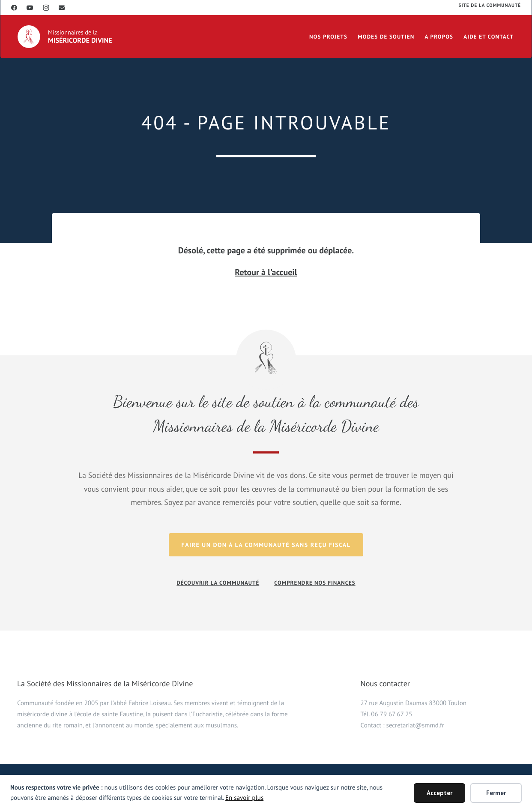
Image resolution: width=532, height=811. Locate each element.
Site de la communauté (490, 6)
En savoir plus (244, 798)
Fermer (496, 793)
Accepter (439, 793)
